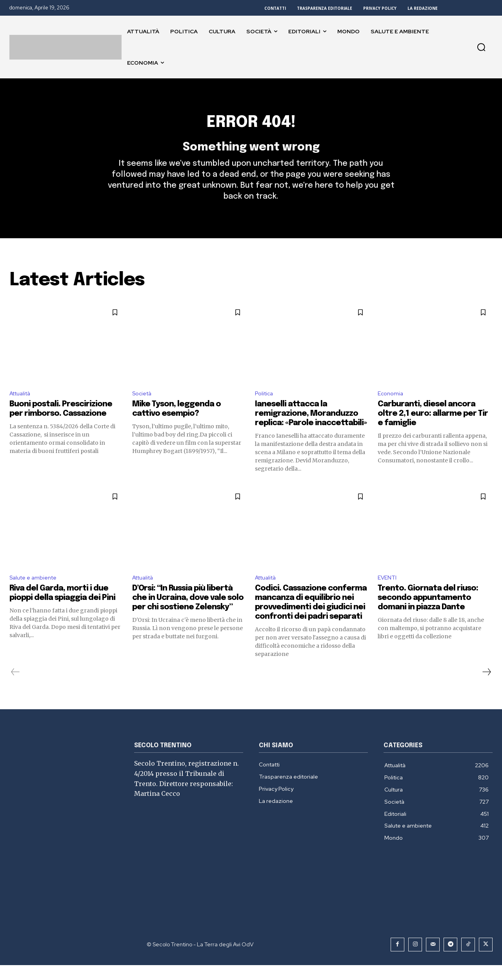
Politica (265, 407)
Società (144, 407)
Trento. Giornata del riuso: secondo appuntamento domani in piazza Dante (428, 613)
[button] (481, 47)
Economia (392, 407)
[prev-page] (15, 687)
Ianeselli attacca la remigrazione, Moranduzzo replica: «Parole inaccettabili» (311, 427)
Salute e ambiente (36, 592)
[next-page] (486, 687)
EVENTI (388, 592)
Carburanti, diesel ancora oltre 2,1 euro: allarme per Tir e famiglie (433, 427)
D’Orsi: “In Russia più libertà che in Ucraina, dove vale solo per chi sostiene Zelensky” (188, 613)
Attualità (23, 407)
